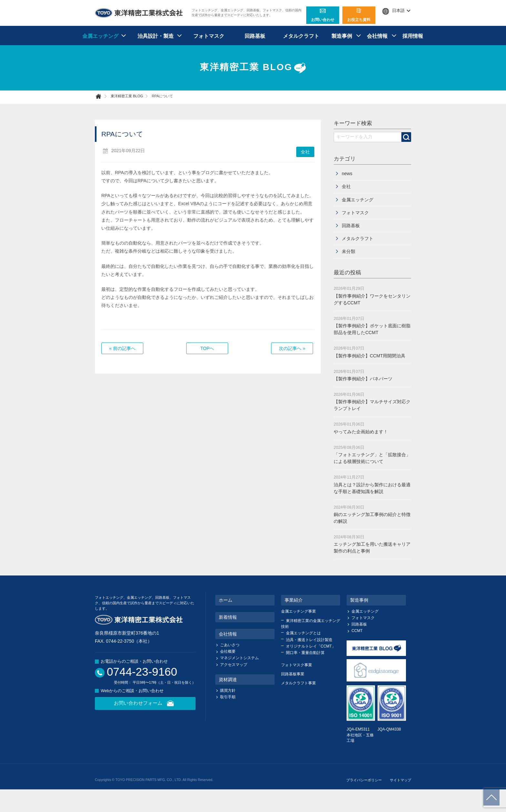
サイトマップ (400, 780)
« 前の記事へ (122, 348)
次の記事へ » (292, 348)
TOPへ (207, 348)
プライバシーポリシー (364, 780)
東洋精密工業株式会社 (139, 13)
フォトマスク (209, 36)
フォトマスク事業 (297, 665)
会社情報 (377, 36)
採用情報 (413, 36)
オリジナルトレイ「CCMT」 (311, 646)
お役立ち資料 (359, 15)
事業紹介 (294, 600)
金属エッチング (100, 36)
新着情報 (228, 617)
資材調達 (228, 680)
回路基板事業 (293, 674)
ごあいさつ (230, 645)
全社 (305, 152)
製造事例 (342, 36)
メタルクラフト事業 (299, 683)
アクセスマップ (234, 665)
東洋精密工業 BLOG (253, 68)
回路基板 (255, 36)
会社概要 (228, 651)
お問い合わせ (323, 15)
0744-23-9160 (142, 672)
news (347, 174)
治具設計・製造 (156, 36)
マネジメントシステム (239, 658)
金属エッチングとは (303, 633)
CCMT (357, 631)
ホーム (226, 600)
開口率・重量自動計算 (305, 653)
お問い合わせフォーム (145, 703)
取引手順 (228, 697)
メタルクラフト (301, 36)
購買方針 (228, 691)
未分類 (349, 251)
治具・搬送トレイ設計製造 (309, 640)
